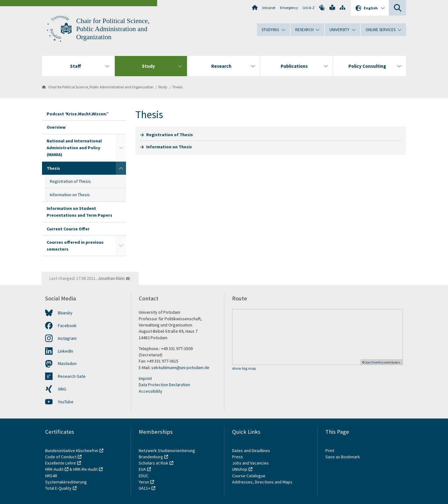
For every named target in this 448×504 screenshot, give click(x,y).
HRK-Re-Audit (85, 469)
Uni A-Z (309, 8)
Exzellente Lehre (61, 463)
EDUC (144, 476)
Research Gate (72, 376)
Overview (56, 127)
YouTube (66, 402)
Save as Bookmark (343, 457)
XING (62, 389)
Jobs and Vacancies (250, 463)
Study (163, 87)
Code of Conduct (61, 457)
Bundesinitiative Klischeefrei (72, 451)
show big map (244, 369)
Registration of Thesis (70, 181)
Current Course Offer (68, 229)
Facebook (67, 326)
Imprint (145, 378)
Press (238, 457)
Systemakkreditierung (66, 482)
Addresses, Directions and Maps (262, 482)
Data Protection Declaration (164, 385)
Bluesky (65, 313)
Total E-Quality (58, 488)
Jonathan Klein (111, 278)
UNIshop (240, 469)
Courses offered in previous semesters (75, 246)
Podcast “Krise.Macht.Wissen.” (77, 114)
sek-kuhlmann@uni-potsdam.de (181, 368)
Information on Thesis (70, 195)
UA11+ (145, 488)
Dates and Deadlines (251, 451)
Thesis (177, 87)
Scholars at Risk (154, 463)
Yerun (144, 482)
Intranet (269, 8)
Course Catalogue (249, 476)
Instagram (67, 338)
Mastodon (67, 363)
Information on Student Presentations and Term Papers (79, 212)
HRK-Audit (54, 469)
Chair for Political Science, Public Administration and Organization (113, 29)
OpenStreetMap (374, 362)
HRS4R (51, 476)
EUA (142, 469)
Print (330, 451)
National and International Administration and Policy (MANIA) (74, 148)
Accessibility (151, 391)
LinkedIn (65, 351)
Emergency (289, 8)
